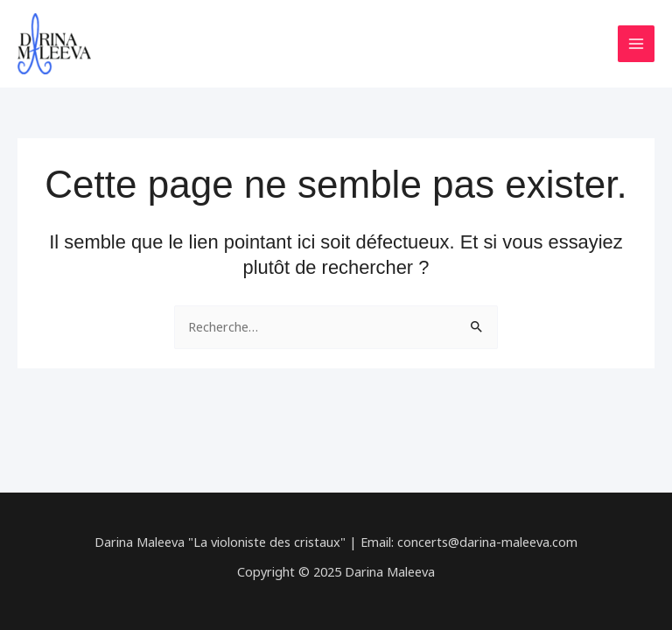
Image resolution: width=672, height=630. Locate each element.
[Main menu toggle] (636, 44)
